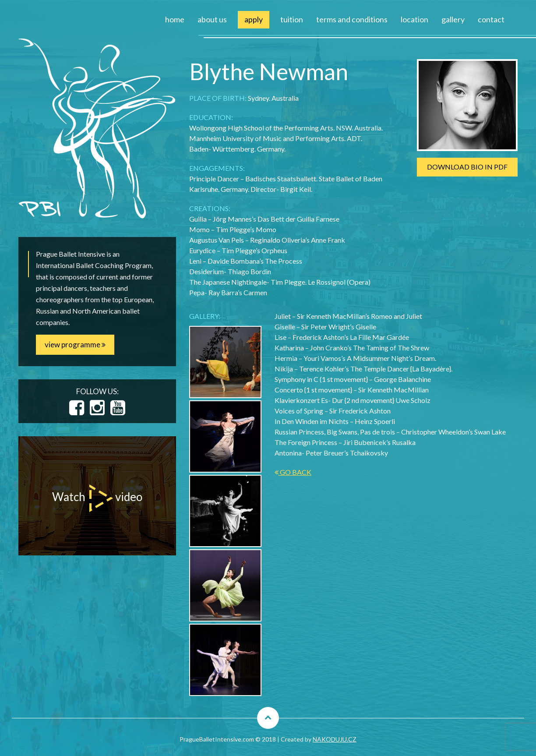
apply (254, 19)
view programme (75, 344)
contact (491, 19)
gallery (453, 19)
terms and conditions (352, 19)
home (175, 19)
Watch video (97, 498)
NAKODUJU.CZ (335, 739)
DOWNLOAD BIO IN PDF (467, 167)
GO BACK (293, 472)
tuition (292, 19)
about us (212, 19)
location (414, 19)
